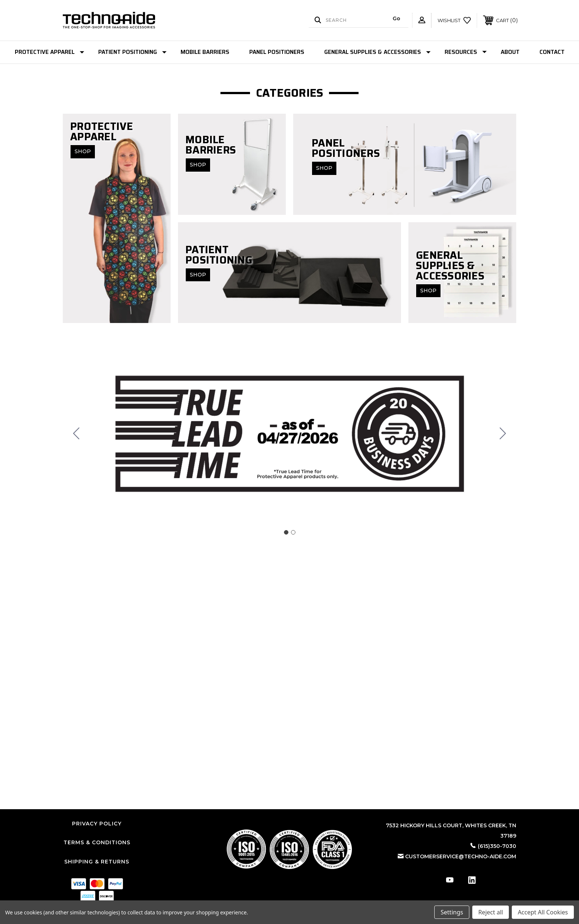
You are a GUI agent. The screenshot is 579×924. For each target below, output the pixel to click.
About (510, 52)
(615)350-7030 (497, 846)
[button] (289, 849)
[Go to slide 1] (286, 532)
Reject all (491, 912)
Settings (452, 912)
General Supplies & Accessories (377, 52)
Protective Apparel (49, 52)
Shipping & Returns (97, 862)
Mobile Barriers (205, 52)
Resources (466, 52)
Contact (552, 52)
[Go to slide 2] (76, 434)
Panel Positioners (277, 52)
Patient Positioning (132, 52)
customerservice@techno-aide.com (461, 856)
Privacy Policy (97, 824)
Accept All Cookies (543, 912)
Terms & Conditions (97, 842)
